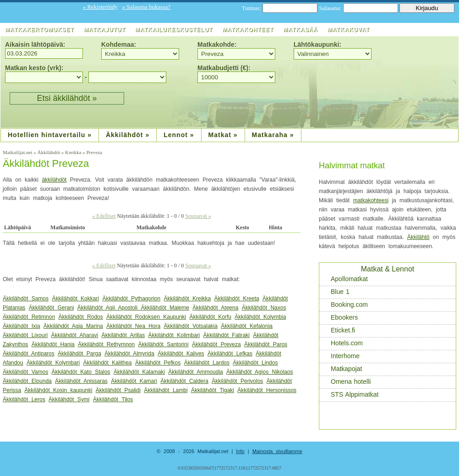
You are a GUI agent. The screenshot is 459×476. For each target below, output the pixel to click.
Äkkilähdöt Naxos (264, 308)
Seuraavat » (198, 216)
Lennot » (179, 135)
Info (240, 451)
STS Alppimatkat (350, 395)
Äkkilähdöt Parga (79, 354)
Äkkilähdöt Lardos (207, 363)
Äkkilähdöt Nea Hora (133, 326)
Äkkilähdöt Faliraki (227, 335)
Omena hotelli (346, 382)
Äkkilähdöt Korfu (210, 317)
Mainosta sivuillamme (277, 451)
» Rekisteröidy (100, 7)
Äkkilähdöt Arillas (123, 335)
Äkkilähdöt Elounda (27, 381)
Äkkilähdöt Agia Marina (73, 326)
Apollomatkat (344, 279)
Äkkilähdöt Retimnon (29, 317)
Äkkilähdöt (49, 152)
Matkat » (223, 135)
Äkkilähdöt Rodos (80, 317)
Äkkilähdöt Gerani (52, 308)
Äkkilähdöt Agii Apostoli (109, 308)
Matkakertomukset (40, 30)
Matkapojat (342, 369)
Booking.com (344, 305)
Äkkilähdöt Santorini (164, 344)
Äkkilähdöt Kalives (181, 354)
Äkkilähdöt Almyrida (129, 354)
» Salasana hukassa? (146, 7)
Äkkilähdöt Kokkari (75, 299)
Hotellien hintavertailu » (50, 135)
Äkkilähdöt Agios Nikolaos (260, 372)
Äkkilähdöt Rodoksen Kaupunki (146, 317)
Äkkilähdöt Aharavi (74, 335)
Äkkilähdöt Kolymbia (260, 317)
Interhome (340, 356)
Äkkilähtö (418, 237)
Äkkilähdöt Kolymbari (53, 363)
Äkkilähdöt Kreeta (237, 299)
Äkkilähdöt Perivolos (237, 381)
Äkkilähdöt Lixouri (25, 335)
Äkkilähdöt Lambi (166, 390)
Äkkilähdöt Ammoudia (195, 372)
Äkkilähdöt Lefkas (230, 354)
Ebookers (339, 318)
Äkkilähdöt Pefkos (158, 363)
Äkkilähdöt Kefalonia (247, 326)
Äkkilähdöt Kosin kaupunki (58, 390)
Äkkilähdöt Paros (266, 344)
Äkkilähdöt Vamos (25, 372)
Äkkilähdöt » (128, 135)
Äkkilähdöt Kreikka (188, 299)
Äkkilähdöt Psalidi (118, 390)
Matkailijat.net (18, 152)
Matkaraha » (273, 135)
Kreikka (74, 152)
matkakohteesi (371, 200)
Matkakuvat (349, 30)
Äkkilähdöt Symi (69, 399)
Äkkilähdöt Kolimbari (174, 335)
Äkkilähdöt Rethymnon (106, 344)
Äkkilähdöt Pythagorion (131, 299)
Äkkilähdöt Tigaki (213, 390)
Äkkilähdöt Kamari (134, 381)
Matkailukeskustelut (174, 30)
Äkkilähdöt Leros (24, 399)
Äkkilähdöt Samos (26, 299)
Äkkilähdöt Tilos (113, 399)
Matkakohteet (248, 30)
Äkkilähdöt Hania (53, 344)
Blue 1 (335, 292)
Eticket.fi (338, 330)
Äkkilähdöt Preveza (46, 163)
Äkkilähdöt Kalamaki (139, 372)
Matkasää (301, 30)
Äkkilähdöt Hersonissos (267, 390)
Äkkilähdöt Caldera (184, 381)
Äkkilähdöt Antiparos (29, 354)
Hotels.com (342, 343)
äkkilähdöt (54, 180)
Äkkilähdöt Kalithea (107, 363)
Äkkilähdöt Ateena (215, 308)
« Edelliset (104, 216)
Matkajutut (105, 30)
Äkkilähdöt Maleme (165, 308)
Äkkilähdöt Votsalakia (191, 326)
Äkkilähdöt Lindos (255, 363)
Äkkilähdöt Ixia (21, 326)
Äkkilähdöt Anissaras (81, 381)
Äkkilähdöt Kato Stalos (81, 372)
